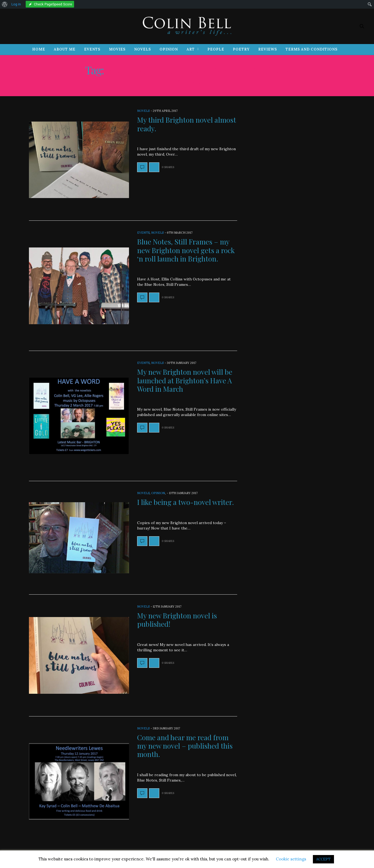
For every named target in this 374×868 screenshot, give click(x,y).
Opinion (169, 49)
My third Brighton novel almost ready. (187, 124)
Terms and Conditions (312, 49)
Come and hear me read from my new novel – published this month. (185, 746)
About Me (65, 49)
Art (191, 49)
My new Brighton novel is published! (177, 620)
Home (39, 49)
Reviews (268, 49)
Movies (117, 49)
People (216, 49)
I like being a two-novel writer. (186, 502)
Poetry (241, 49)
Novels (143, 49)
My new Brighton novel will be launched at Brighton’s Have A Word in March (185, 380)
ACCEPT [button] (323, 859)
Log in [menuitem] (16, 4)
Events (92, 49)
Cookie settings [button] (291, 859)
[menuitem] (5, 4)
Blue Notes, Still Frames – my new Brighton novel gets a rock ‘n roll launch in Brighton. (186, 250)
